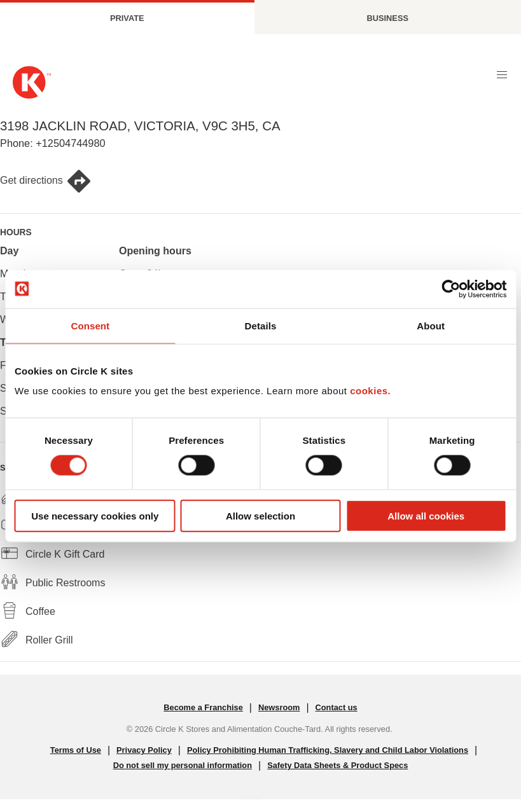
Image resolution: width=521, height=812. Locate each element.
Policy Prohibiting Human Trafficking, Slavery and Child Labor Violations (328, 750)
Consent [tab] (90, 325)
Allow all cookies (426, 516)
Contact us (337, 707)
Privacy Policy (144, 750)
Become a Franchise (203, 707)
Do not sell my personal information (183, 765)
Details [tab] (261, 325)
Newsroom (279, 707)
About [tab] (431, 325)
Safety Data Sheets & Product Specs (337, 765)
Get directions (46, 181)
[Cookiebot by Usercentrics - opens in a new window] (451, 289)
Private (127, 18)
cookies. (370, 391)
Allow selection (260, 516)
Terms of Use (76, 750)
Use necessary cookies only (95, 516)
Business (388, 18)
